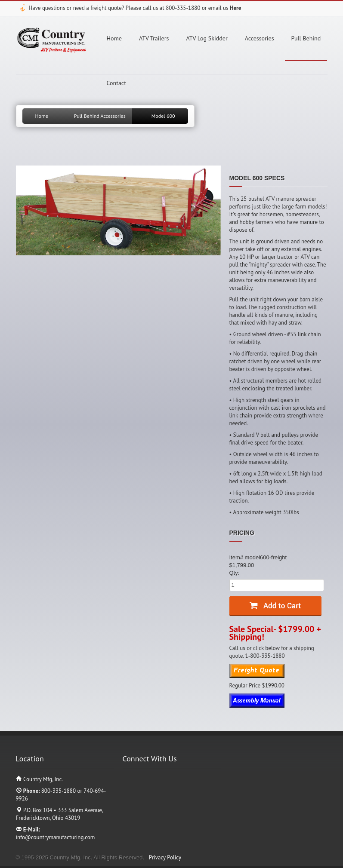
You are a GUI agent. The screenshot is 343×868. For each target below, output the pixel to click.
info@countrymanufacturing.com (56, 837)
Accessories (260, 38)
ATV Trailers (154, 38)
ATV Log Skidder (207, 38)
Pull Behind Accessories (100, 116)
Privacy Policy (165, 857)
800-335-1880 (183, 8)
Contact (116, 83)
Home (114, 38)
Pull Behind (306, 38)
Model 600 (163, 116)
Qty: (235, 573)
